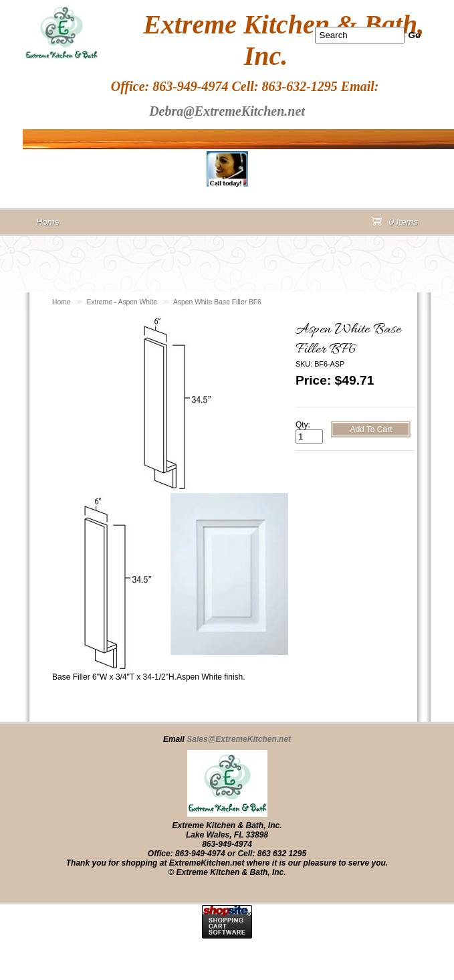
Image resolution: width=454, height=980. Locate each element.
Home (62, 302)
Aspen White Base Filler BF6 (217, 302)
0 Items (394, 224)
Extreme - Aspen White (122, 302)
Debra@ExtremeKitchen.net (227, 111)
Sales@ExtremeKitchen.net (239, 739)
